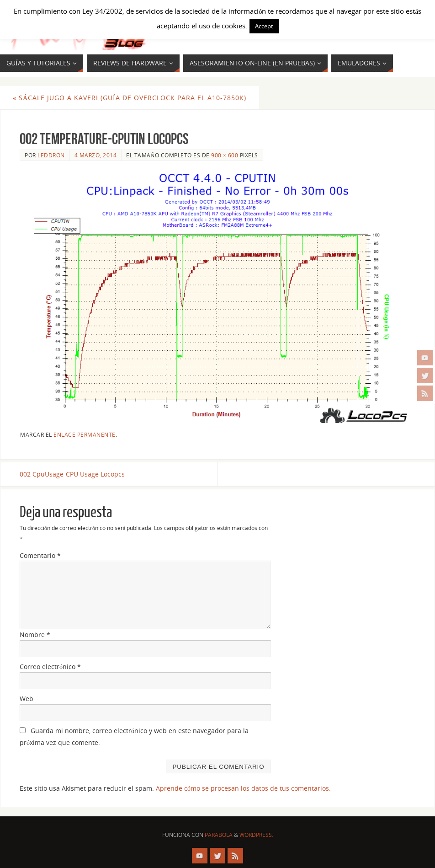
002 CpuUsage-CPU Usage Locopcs (72, 474)
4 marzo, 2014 (96, 155)
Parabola (219, 835)
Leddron (51, 155)
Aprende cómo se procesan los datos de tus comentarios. (243, 788)
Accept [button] (264, 26)
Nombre (35, 635)
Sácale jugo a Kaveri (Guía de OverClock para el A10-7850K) (130, 98)
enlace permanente (85, 434)
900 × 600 (225, 155)
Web (27, 699)
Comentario (40, 555)
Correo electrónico (50, 667)
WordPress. (256, 835)
